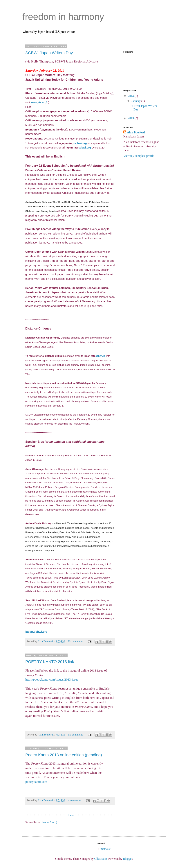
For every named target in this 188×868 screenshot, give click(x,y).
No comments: (76, 641)
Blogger (128, 859)
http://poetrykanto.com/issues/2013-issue (52, 679)
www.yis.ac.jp (39, 102)
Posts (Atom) (49, 822)
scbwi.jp (100, 356)
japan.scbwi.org (36, 632)
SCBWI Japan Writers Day (49, 53)
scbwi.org (80, 143)
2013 (131, 118)
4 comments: (75, 800)
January (136, 101)
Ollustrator (100, 859)
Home (70, 815)
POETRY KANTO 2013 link (50, 662)
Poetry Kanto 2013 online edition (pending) (64, 755)
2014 (131, 96)
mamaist (106, 849)
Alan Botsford (136, 132)
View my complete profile (139, 156)
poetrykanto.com (36, 782)
